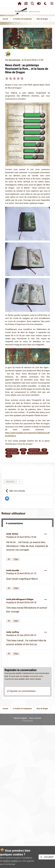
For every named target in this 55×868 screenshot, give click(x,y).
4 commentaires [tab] (14, 523)
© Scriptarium (27, 721)
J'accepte (47, 857)
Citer (16, 559)
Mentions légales (20, 718)
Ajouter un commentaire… (22, 691)
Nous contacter (35, 718)
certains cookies (10, 861)
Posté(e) (21, 537)
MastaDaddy (15, 60)
